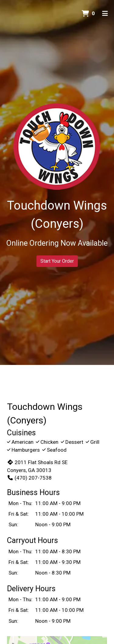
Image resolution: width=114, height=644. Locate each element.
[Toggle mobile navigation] (105, 14)
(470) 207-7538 (29, 478)
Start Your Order (57, 261)
